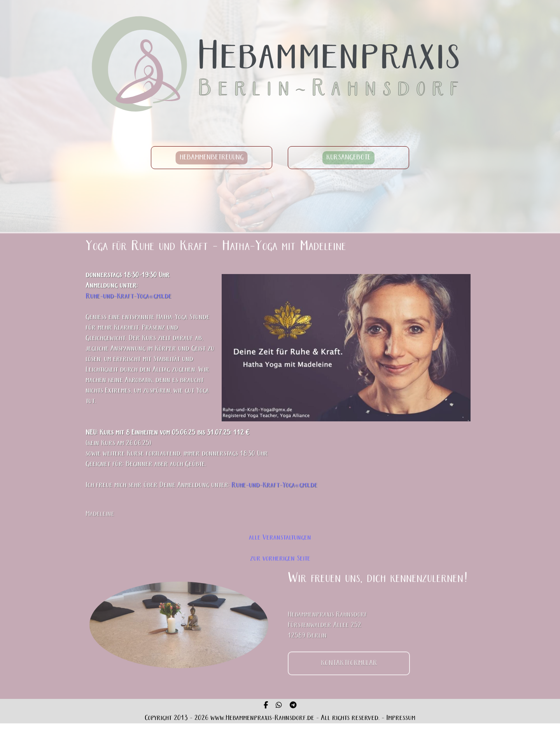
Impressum (401, 718)
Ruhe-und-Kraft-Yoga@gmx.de (129, 296)
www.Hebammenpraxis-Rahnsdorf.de (262, 718)
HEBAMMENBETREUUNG (212, 158)
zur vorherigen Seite (280, 559)
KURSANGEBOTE (348, 158)
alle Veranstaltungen (280, 538)
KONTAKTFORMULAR (349, 671)
